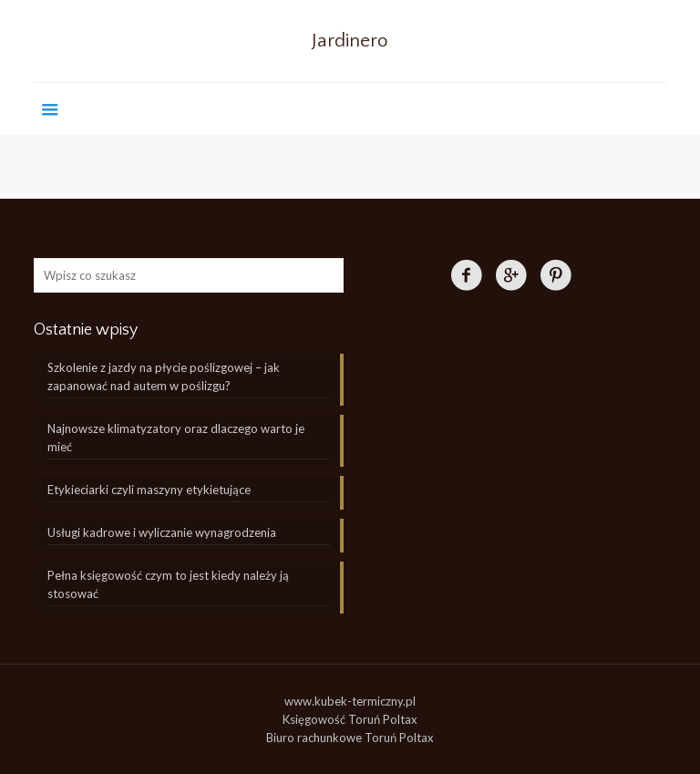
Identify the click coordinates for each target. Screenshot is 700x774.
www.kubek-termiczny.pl (350, 701)
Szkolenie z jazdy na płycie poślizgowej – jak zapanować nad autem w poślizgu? (164, 377)
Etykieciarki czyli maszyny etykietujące (149, 490)
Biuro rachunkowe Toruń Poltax (350, 738)
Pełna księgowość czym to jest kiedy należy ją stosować (168, 584)
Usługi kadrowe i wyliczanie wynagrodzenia (162, 532)
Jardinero (350, 41)
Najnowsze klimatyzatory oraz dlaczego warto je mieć (176, 438)
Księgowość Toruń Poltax (350, 719)
